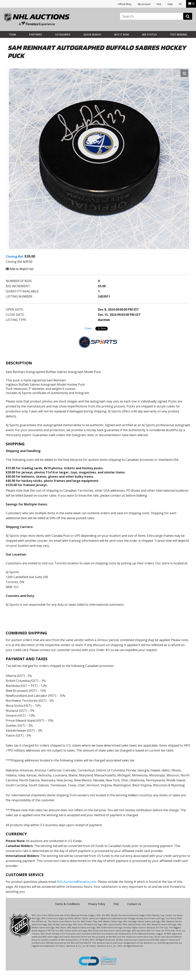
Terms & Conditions (67, 904)
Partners (36, 34)
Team (12, 34)
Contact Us (134, 904)
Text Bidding (179, 34)
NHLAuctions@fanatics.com (77, 882)
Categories (63, 34)
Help (170, 4)
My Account (144, 4)
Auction (104, 320)
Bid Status (150, 34)
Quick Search (92, 34)
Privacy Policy (97, 904)
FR (180, 4)
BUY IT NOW (122, 34)
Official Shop (125, 4)
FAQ (159, 4)
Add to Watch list (20, 269)
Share (88, 328)
